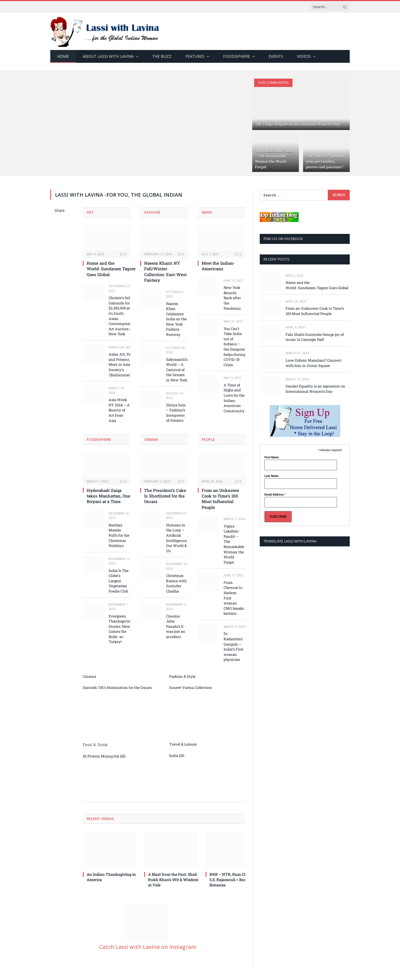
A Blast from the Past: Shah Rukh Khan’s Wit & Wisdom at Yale (173, 880)
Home (63, 56)
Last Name (272, 476)
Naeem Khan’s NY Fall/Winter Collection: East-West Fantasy (165, 272)
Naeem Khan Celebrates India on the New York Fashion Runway (176, 319)
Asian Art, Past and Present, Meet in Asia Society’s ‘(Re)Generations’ (123, 364)
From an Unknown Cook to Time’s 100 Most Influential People (220, 499)
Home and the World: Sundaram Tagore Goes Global (108, 269)
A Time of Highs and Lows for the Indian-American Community (234, 398)
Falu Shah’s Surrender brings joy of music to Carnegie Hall (315, 337)
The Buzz (162, 56)
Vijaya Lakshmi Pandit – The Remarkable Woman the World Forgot (274, 159)
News (207, 212)
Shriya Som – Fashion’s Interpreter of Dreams (176, 413)
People (208, 439)
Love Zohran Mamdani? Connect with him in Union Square (314, 363)
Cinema (151, 439)
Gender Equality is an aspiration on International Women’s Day (315, 389)
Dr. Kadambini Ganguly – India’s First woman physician (233, 647)
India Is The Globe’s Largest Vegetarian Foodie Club (119, 581)
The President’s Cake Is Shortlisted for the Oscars (165, 496)
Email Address (275, 495)
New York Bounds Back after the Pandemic (232, 298)
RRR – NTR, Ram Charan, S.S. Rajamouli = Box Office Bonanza (234, 880)
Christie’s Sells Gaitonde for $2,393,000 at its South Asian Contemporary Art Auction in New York (121, 316)
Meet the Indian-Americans (218, 266)
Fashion (152, 212)
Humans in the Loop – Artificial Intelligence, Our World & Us (177, 538)
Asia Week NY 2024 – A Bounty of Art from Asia (119, 410)
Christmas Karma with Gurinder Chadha (176, 583)
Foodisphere (237, 56)
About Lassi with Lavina (108, 56)
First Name (272, 457)
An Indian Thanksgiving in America (111, 877)
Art (90, 212)
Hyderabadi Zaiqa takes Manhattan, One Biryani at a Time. (108, 496)
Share (60, 210)
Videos (304, 56)
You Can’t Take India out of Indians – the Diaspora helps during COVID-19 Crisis (234, 347)
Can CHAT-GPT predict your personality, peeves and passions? (325, 162)
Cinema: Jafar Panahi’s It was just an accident (176, 626)
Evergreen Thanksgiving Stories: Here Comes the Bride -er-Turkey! (121, 629)
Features (195, 56)
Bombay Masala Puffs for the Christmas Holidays (119, 535)
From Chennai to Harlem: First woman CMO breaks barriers (234, 598)
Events (276, 56)
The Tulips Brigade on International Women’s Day (297, 124)
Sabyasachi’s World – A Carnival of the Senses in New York (177, 370)
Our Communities (273, 83)
